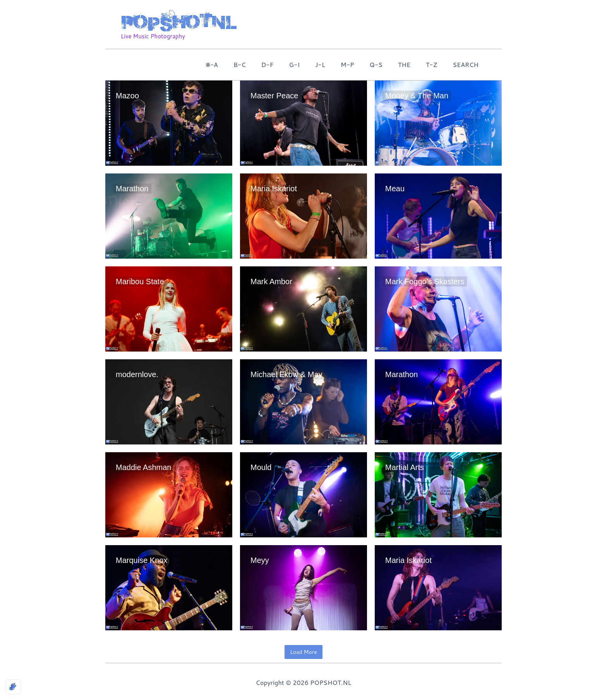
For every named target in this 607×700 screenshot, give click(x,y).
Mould (261, 467)
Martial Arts (405, 467)
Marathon (132, 189)
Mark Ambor (271, 281)
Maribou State (140, 281)
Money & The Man (417, 96)
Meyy (260, 560)
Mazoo (127, 96)
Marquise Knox (141, 560)
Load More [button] (303, 652)
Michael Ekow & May (286, 374)
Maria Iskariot (274, 189)
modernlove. (137, 374)
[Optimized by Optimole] (14, 687)
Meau (395, 189)
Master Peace (274, 96)
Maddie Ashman (143, 467)
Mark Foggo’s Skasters (425, 281)
